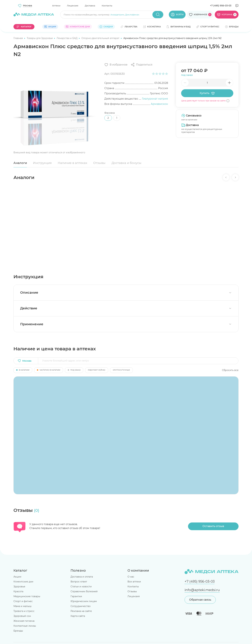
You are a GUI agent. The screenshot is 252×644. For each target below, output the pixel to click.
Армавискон (159, 104)
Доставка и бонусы (126, 163)
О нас (131, 577)
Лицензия (73, 6)
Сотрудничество (81, 606)
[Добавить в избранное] (116, 65)
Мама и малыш (22, 606)
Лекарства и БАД (67, 38)
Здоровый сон (22, 616)
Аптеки (56, 6)
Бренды (18, 631)
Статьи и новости (81, 587)
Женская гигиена (24, 621)
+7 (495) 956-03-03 (221, 6)
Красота (18, 591)
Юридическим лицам (84, 601)
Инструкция (42, 163)
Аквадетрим (117, 15)
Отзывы (99, 163)
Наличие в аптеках (73, 163)
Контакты (107, 6)
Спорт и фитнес (23, 601)
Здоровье (19, 587)
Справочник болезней (84, 591)
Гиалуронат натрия (155, 99)
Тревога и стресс (24, 611)
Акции (17, 577)
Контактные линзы (25, 626)
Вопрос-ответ (79, 582)
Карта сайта (78, 616)
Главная (18, 38)
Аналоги (20, 163)
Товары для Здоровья (40, 38)
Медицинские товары (27, 596)
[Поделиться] (142, 65)
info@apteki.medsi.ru (202, 590)
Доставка (90, 6)
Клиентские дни (23, 582)
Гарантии (76, 596)
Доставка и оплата (82, 577)
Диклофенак (132, 15)
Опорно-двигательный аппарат (101, 38)
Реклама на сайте (81, 611)
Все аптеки (134, 582)
